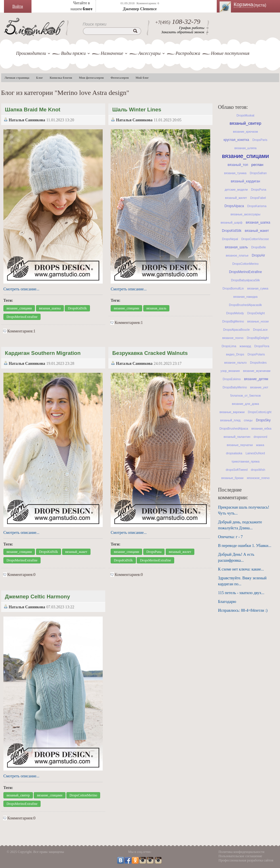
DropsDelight (256, 313)
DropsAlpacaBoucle (237, 330)
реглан (257, 165)
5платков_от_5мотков (245, 396)
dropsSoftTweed (237, 470)
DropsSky (263, 420)
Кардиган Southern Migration (43, 353)
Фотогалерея (120, 78)
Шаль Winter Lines (137, 110)
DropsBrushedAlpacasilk (245, 305)
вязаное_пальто (235, 363)
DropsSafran (258, 173)
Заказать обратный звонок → (185, 32)
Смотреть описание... (21, 289)
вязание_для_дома (245, 404)
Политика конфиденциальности (241, 852)
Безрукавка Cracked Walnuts (150, 353)
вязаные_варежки (232, 412)
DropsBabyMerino (235, 387)
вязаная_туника (235, 173)
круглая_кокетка (236, 140)
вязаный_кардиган (246, 181)
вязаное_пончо (233, 338)
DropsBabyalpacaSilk (246, 280)
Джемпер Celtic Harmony (37, 597)
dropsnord (260, 437)
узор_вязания (230, 371)
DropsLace (260, 330)
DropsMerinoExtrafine (22, 317)
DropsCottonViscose (255, 239)
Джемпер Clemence (140, 9)
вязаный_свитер (18, 795)
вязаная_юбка (261, 428)
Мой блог (142, 78)
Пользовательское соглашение (240, 856)
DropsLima (229, 346)
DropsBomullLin (233, 288)
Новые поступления (230, 53)
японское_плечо (258, 478)
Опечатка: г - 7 (230, 537)
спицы (248, 420)
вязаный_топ (238, 165)
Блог (39, 78)
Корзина (254, 5)
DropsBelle (258, 247)
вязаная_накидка (246, 297)
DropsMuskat (246, 115)
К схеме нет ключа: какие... (241, 569)
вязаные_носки (258, 321)
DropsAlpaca (234, 206)
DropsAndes (258, 363)
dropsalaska (234, 453)
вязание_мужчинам (257, 371)
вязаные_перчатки (240, 445)
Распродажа (188, 53)
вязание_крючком (245, 132)
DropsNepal (230, 239)
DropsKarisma (257, 206)
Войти (18, 6)
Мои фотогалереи (91, 78)
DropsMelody (235, 313)
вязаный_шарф (232, 222)
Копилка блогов (61, 78)
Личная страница (17, 78)
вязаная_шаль (156, 308)
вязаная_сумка (258, 288)
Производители (31, 53)
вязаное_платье (237, 255)
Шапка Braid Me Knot (32, 110)
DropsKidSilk (77, 308)
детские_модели (236, 190)
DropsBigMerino (233, 321)
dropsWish (258, 470)
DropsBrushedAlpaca (234, 428)
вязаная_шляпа (245, 148)
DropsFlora (262, 346)
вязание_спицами (19, 308)
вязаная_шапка (50, 308)
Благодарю (227, 602)
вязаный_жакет (76, 552)
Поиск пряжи (95, 24)
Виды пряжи (73, 53)
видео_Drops (235, 354)
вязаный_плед (230, 420)
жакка (260, 445)
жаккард (245, 346)
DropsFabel (258, 198)
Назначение (112, 53)
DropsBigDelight (258, 338)
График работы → (194, 28)
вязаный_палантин (237, 437)
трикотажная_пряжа (246, 461)
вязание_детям (256, 379)
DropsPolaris (256, 354)
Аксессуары (149, 53)
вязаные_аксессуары (246, 214)
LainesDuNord (255, 453)
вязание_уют (259, 387)
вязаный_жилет (180, 552)
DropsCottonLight (260, 412)
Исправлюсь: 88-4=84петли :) (243, 610)
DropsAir (259, 255)
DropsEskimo (232, 379)
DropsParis (260, 140)
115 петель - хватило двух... (241, 593)
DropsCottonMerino (83, 795)
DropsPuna (154, 552)
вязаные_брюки (232, 478)
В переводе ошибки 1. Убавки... (245, 546)
